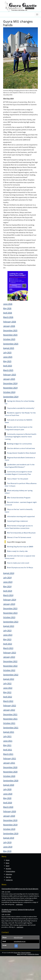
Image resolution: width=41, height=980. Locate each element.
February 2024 (10, 600)
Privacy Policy (17, 953)
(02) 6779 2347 (18, 938)
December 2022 (10, 661)
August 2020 (9, 785)
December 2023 (10, 608)
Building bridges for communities (20, 444)
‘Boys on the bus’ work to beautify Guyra (19, 511)
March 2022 (8, 701)
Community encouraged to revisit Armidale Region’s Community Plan (18, 473)
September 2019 (11, 833)
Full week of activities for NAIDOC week (19, 421)
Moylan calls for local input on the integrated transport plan (19, 428)
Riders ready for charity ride (17, 551)
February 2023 (10, 653)
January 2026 (9, 326)
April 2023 (8, 644)
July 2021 (7, 736)
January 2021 (9, 763)
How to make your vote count (18, 563)
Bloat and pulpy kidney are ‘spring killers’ (19, 492)
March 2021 (8, 754)
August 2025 (9, 348)
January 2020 (9, 816)
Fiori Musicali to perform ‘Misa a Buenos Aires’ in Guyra (21, 485)
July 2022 (7, 683)
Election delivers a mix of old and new (21, 448)
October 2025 (9, 339)
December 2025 (10, 330)
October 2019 (9, 829)
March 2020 (8, 807)
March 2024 (8, 595)
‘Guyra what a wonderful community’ (21, 408)
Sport (8, 866)
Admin (19, 954)
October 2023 (9, 617)
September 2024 (11, 397)
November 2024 (10, 388)
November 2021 (10, 719)
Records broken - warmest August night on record (21, 503)
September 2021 (11, 728)
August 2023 (9, 626)
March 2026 (8, 317)
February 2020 (10, 811)
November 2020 (10, 772)
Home (8, 860)
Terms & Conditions (26, 953)
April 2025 (8, 366)
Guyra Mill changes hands (16, 542)
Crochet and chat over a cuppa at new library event (20, 557)
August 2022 (9, 679)
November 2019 (10, 825)
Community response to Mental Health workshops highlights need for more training (20, 437)
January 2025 (9, 379)
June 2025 (8, 357)
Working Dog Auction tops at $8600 (20, 547)
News (8, 863)
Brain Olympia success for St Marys (20, 567)
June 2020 (8, 794)
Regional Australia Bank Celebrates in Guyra (20, 459)
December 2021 (10, 714)
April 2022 (8, 697)
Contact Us (9, 880)
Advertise (9, 874)
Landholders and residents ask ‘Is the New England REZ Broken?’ (20, 466)
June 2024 (8, 582)
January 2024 (9, 604)
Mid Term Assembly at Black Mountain (21, 533)
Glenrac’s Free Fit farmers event (19, 537)
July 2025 (7, 352)
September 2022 (11, 675)
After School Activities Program (19, 498)
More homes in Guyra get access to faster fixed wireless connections (19, 527)
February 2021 (10, 758)
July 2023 (7, 630)
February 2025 (10, 375)
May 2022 (7, 692)
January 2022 (9, 710)
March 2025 (8, 370)
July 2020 (7, 789)
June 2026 (8, 304)
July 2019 (7, 842)
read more (19, 904)
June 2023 (8, 635)
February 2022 (10, 705)
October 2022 (9, 670)
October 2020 (9, 776)
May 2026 (7, 308)
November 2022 (10, 666)
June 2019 (8, 847)
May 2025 (7, 361)
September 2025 (11, 344)
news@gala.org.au (20, 941)
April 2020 (8, 803)
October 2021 (9, 723)
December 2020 (10, 767)
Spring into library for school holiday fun (20, 402)
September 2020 (11, 780)
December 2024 (10, 383)
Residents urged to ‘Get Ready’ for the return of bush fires (20, 414)
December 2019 (10, 820)
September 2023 (11, 622)
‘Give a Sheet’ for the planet (18, 479)
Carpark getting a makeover (18, 521)
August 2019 (9, 838)
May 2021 (7, 745)
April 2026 (8, 313)
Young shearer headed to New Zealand (21, 453)
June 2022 (8, 688)
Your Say (8, 877)
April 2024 (8, 591)
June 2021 (8, 741)
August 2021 (9, 732)
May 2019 (7, 851)
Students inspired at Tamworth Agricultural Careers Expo (18, 910)
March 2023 (8, 648)
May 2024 (7, 586)
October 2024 (9, 392)
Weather (8, 869)
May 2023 (7, 639)
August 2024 (9, 573)
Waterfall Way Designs (33, 954)
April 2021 (8, 750)
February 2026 (10, 322)
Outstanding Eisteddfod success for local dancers (20, 889)
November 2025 (10, 335)
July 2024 (7, 578)
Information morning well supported (21, 516)
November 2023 (10, 613)
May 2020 (7, 798)
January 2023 (9, 657)
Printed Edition (10, 871)
